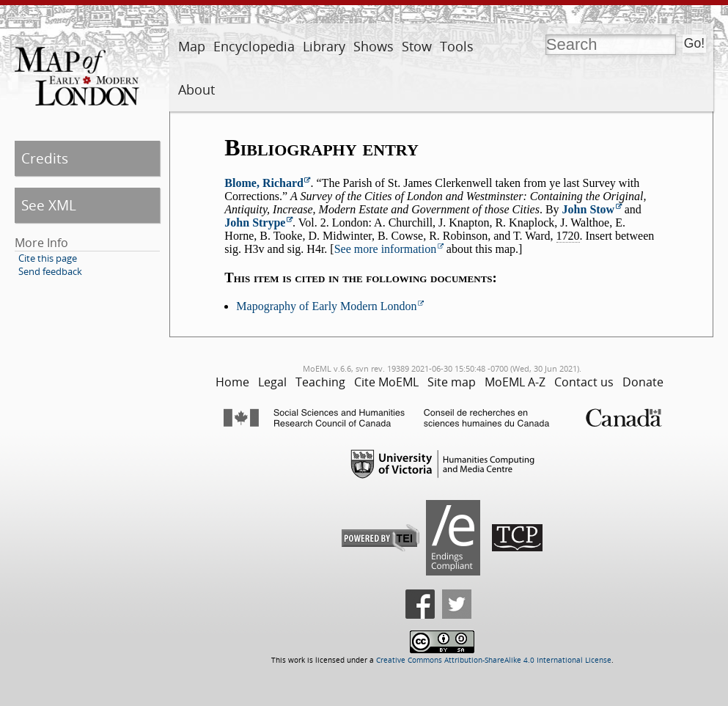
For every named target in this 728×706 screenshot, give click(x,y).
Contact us (584, 382)
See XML (49, 205)
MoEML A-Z (515, 382)
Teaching (320, 382)
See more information (386, 249)
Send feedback (50, 271)
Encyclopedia (254, 46)
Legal (272, 382)
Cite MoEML (386, 382)
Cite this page (48, 258)
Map (192, 46)
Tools (457, 46)
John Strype (255, 223)
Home (232, 382)
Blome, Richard (264, 183)
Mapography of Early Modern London (326, 306)
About (196, 89)
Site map (452, 382)
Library (324, 46)
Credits (45, 158)
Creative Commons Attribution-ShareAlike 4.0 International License (494, 660)
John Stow (589, 209)
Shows (374, 46)
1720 (568, 236)
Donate (643, 382)
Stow (417, 46)
